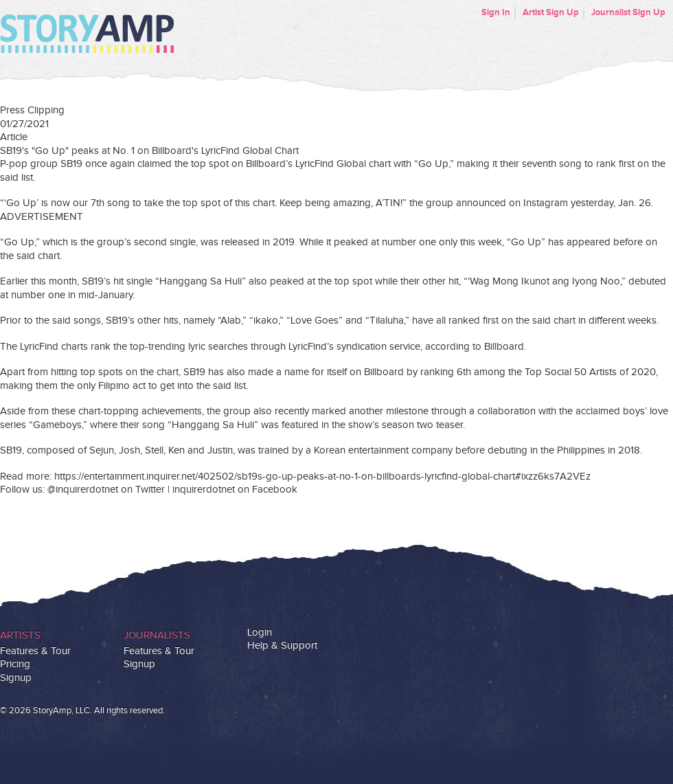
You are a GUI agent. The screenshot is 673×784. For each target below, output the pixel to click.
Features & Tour (35, 651)
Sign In (496, 12)
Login (260, 632)
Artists (20, 635)
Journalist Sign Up (628, 12)
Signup (16, 678)
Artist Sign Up (551, 12)
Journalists (157, 635)
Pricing (15, 664)
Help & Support (282, 646)
